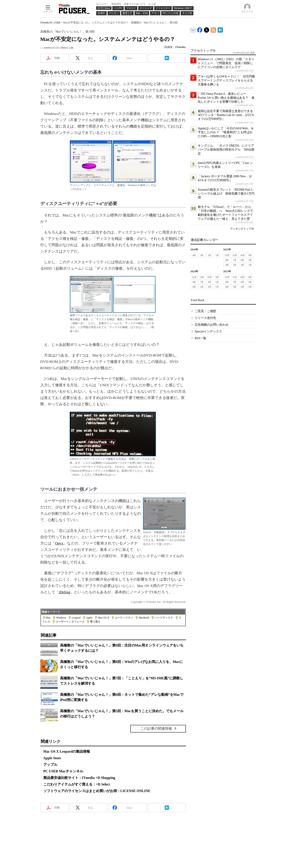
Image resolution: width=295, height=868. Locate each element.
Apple (89, 618)
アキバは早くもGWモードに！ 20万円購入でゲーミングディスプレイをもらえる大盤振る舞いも (226, 80)
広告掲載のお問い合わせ (212, 325)
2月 (209, 255)
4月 (194, 255)
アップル (50, 765)
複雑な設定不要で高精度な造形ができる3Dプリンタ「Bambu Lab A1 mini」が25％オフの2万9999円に (226, 115)
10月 (242, 255)
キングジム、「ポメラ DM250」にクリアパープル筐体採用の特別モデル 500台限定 (226, 150)
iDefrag (65, 592)
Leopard (76, 618)
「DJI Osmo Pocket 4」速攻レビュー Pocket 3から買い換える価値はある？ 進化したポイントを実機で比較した (226, 98)
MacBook (144, 618)
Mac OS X (103, 618)
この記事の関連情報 (156, 728)
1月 (217, 255)
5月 (250, 260)
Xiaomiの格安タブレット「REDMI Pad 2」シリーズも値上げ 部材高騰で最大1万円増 (226, 194)
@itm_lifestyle (207, 29)
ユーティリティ (124, 618)
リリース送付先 (205, 318)
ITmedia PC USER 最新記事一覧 (213, 29)
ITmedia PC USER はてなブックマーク (220, 29)
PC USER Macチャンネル (63, 771)
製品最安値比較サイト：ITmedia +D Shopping (79, 778)
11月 (235, 255)
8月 (227, 260)
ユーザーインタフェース (70, 622)
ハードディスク (164, 618)
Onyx (59, 543)
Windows (61, 618)
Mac (48, 618)
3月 (202, 255)
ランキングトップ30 (242, 229)
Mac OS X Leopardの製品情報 (67, 751)
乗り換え (95, 622)
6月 (242, 260)
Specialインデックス (208, 331)
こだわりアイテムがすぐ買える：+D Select (77, 784)
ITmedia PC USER (50, 23)
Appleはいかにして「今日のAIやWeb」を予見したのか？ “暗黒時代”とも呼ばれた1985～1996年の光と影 (226, 132)
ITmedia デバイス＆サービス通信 (193, 29)
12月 (227, 255)
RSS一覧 (200, 338)
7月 (235, 260)
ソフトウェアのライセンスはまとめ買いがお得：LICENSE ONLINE (97, 791)
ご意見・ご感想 (205, 311)
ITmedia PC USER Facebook (200, 29)
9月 (250, 255)
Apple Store (52, 758)
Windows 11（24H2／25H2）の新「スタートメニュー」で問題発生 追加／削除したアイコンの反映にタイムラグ (226, 63)
